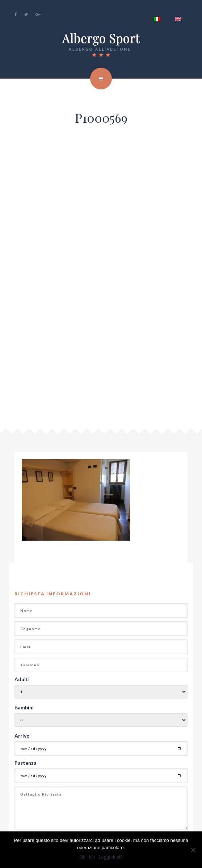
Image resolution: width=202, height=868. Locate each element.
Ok (82, 857)
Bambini (24, 707)
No (92, 857)
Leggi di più (111, 857)
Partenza (26, 763)
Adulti (22, 679)
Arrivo (22, 736)
